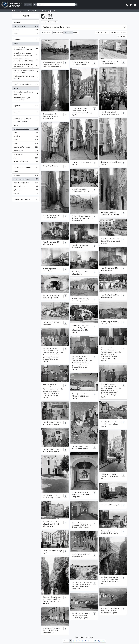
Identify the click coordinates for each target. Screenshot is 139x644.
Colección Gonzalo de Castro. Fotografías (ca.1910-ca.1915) (26, 66)
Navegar (27, 5)
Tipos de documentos (22, 167)
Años (26, 133)
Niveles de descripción (23, 199)
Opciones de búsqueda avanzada (56, 27)
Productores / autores (23, 84)
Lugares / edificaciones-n (26, 147)
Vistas (26, 140)
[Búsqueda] (56, 5)
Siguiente (101, 641)
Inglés (26, 34)
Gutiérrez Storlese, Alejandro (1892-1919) (26, 93)
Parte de (17, 39)
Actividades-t (26, 155)
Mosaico (68, 33)
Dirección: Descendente (118, 33)
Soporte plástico (26, 187)
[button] (127, 5)
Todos (16, 44)
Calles (26, 144)
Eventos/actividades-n (26, 162)
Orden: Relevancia (102, 33)
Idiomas (17, 22)
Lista (76, 33)
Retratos (26, 194)
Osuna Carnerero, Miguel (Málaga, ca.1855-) (26, 99)
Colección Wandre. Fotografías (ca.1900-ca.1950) (26, 71)
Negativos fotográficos (26, 183)
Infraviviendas (26, 151)
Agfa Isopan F (26, 190)
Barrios (26, 158)
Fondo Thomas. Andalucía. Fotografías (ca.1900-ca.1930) (26, 54)
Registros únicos (26, 27)
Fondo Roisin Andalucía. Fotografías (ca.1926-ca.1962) (26, 60)
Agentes (17, 106)
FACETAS (26, 16)
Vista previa (47, 33)
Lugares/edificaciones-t (26, 129)
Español (26, 30)
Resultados (122, 37)
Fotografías (26, 176)
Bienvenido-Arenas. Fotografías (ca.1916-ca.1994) (26, 48)
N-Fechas (26, 137)
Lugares (17, 112)
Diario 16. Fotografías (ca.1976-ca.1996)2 (26, 77)
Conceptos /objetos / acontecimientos (22, 120)
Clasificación (58, 33)
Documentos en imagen (26, 179)
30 (95, 641)
